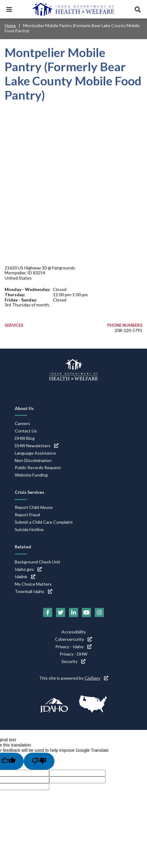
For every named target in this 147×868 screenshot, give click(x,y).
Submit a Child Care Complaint (44, 522)
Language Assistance (35, 453)
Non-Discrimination (33, 460)
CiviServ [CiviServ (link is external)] (96, 678)
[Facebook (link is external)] (48, 612)
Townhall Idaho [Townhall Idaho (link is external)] (34, 591)
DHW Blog (25, 438)
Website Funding (31, 475)
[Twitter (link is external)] (61, 612)
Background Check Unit (38, 562)
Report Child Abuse (34, 507)
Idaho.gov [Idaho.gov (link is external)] (28, 569)
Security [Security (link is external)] (73, 661)
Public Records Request (38, 467)
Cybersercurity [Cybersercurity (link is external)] (73, 639)
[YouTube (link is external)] (86, 612)
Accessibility (74, 632)
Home (10, 25)
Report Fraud (27, 515)
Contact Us (26, 431)
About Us (24, 408)
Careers (22, 423)
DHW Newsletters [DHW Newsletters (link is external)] (37, 446)
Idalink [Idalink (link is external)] (25, 577)
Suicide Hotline (29, 529)
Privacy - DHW (73, 654)
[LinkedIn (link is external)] (73, 612)
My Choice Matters (33, 584)
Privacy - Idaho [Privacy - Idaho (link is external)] (73, 647)
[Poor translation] (39, 761)
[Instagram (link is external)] (99, 612)
